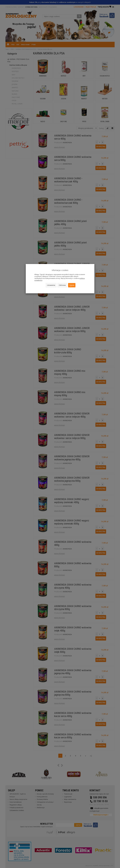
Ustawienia (51, 285)
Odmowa (62, 285)
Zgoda (72, 285)
